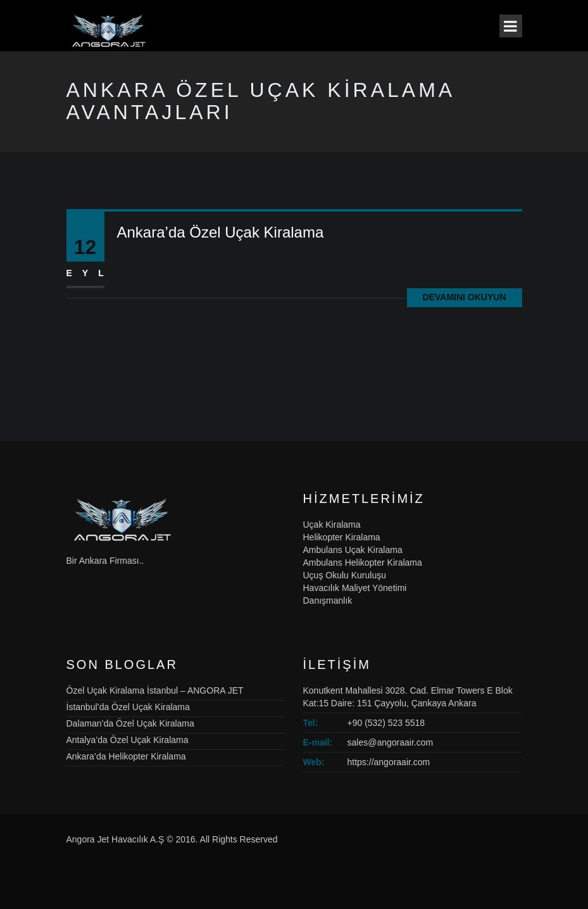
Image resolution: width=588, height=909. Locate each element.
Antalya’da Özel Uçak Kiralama (128, 740)
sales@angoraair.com (391, 742)
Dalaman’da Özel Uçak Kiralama (130, 723)
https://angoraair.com (389, 762)
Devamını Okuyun (465, 297)
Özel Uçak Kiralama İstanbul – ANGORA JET (155, 690)
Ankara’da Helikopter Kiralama (126, 756)
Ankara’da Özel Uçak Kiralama (221, 232)
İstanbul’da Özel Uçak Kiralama (128, 707)
